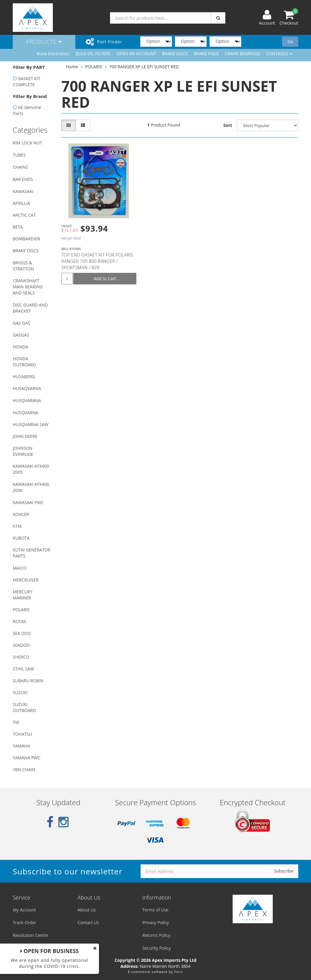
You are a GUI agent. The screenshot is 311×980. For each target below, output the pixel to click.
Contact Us (88, 922)
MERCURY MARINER (23, 595)
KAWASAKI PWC (28, 502)
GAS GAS (21, 323)
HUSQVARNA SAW (31, 424)
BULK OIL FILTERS (93, 54)
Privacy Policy (156, 922)
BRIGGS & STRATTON (23, 266)
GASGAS (21, 335)
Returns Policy (156, 935)
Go (290, 41)
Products (44, 42)
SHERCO (21, 657)
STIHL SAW (23, 669)
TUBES (19, 155)
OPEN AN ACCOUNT (136, 54)
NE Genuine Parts (27, 110)
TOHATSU (22, 734)
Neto (179, 972)
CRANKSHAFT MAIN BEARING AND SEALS (28, 287)
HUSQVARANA (27, 400)
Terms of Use (155, 910)
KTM (17, 526)
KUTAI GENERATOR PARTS (32, 553)
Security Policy (157, 948)
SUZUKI (20, 692)
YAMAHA (21, 746)
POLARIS (21, 610)
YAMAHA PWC (27, 758)
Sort (228, 125)
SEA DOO (22, 633)
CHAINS (20, 167)
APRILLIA (21, 203)
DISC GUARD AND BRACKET (30, 308)
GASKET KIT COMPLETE (27, 81)
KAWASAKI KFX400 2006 (31, 487)
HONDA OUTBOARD (24, 362)
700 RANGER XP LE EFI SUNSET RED (144, 67)
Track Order (25, 922)
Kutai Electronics (53, 54)
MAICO (20, 568)
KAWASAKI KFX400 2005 (31, 469)
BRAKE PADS (207, 54)
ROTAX (19, 621)
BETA (18, 227)
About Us (87, 910)
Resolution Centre (31, 935)
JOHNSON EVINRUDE (23, 451)
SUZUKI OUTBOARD (24, 707)
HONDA (21, 347)
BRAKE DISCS (175, 54)
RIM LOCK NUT (27, 143)
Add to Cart (105, 278)
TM (16, 722)
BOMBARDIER (26, 239)
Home (72, 67)
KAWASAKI (23, 191)
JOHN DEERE (25, 436)
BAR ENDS (23, 179)
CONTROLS (279, 54)
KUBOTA (21, 538)
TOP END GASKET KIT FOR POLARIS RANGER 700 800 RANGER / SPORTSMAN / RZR (97, 261)
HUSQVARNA (26, 413)
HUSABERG (24, 376)
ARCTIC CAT (24, 215)
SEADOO (21, 645)
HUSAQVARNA (27, 388)
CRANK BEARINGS (242, 54)
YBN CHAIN (24, 770)
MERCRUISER (26, 580)
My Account (24, 910)
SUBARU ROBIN (28, 681)
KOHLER (21, 514)
